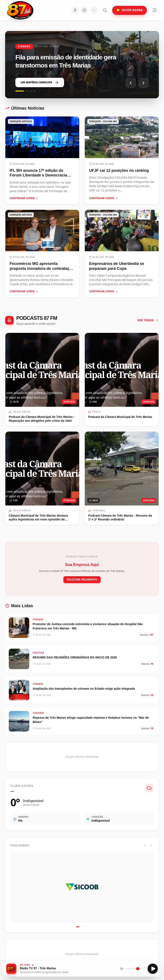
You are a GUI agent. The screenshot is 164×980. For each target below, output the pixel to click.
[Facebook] (75, 10)
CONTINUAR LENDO (24, 198)
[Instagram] (84, 10)
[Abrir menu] (155, 10)
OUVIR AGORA (130, 10)
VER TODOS (148, 320)
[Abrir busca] (105, 10)
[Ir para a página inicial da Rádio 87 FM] (20, 10)
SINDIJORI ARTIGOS (21, 121)
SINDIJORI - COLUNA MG (103, 121)
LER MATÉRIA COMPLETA (40, 82)
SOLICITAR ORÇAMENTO (82, 580)
